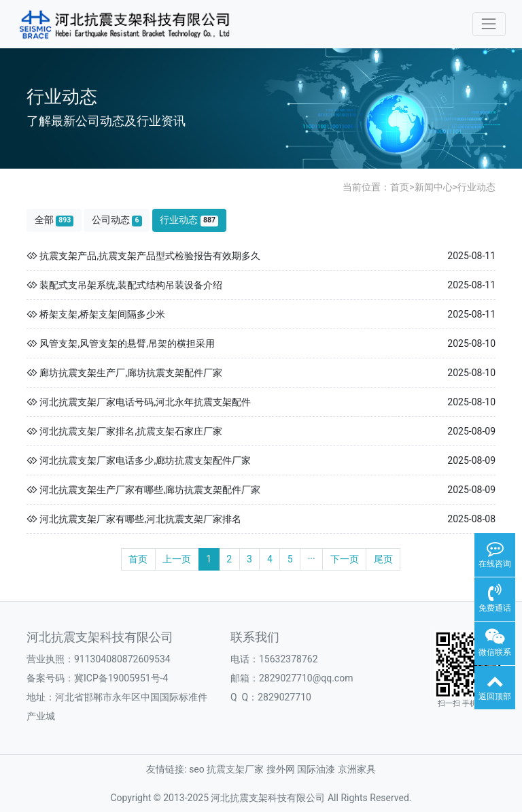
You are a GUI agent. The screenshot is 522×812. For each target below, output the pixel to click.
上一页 (177, 559)
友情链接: (166, 769)
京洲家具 (357, 769)
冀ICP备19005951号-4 (121, 678)
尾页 (383, 559)
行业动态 (476, 187)
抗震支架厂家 (235, 769)
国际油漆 (316, 769)
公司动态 (117, 220)
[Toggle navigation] (489, 24)
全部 (54, 220)
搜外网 (281, 769)
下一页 (345, 559)
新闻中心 (434, 187)
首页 (400, 187)
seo (197, 769)
